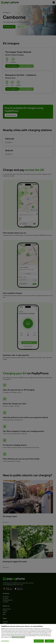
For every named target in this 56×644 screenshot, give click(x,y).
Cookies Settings (5, 641)
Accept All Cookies (39, 641)
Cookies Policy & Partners (18, 637)
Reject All (49, 641)
